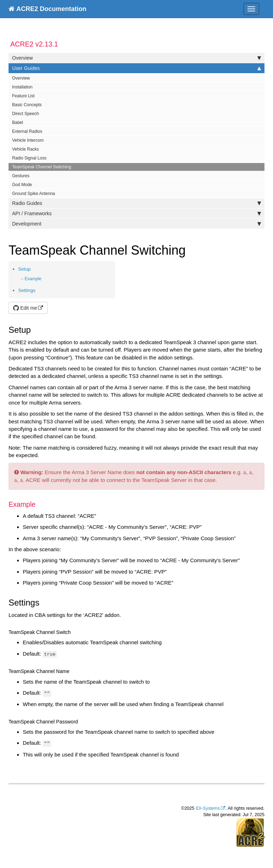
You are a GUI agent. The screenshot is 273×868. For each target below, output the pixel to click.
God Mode (22, 185)
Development (136, 224)
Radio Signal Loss (29, 158)
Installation (22, 87)
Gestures (21, 176)
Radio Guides (136, 203)
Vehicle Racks (25, 149)
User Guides (136, 68)
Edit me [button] (25, 308)
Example (33, 279)
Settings (27, 290)
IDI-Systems (208, 808)
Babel (18, 123)
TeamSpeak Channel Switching (42, 167)
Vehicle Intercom (28, 140)
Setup (24, 269)
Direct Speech (25, 114)
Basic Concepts (27, 105)
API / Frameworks (136, 213)
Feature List (23, 96)
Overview (136, 58)
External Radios (27, 131)
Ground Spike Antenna (34, 194)
